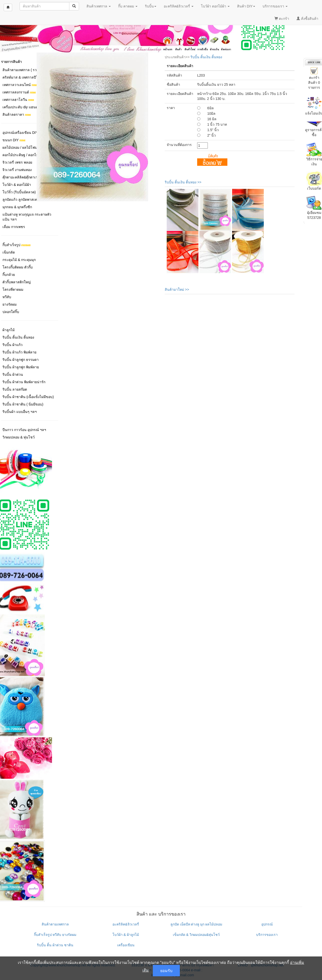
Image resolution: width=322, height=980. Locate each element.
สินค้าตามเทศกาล (55, 924)
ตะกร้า (282, 19)
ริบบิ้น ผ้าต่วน (13, 375)
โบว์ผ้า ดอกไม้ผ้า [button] (215, 6)
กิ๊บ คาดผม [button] (128, 6)
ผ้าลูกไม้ (9, 330)
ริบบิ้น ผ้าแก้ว (13, 345)
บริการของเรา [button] (275, 6)
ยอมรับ (166, 971)
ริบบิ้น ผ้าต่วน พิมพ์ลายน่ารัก (24, 382)
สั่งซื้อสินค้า (307, 19)
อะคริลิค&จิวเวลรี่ (126, 924)
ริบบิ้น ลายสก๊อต (15, 389)
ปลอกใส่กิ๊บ (11, 312)
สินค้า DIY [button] (246, 6)
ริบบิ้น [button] (151, 6)
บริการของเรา (267, 935)
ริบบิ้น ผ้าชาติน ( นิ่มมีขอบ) (23, 404)
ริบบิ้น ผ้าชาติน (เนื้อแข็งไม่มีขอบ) (28, 397)
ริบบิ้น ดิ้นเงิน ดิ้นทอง (18, 337)
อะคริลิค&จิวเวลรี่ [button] (179, 6)
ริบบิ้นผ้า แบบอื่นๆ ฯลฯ (20, 412)
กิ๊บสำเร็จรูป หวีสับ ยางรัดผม (55, 935)
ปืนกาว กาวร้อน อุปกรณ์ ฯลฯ (24, 430)
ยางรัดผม (10, 304)
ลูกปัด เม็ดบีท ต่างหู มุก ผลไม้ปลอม (196, 924)
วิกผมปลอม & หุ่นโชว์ (19, 437)
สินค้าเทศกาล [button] (99, 6)
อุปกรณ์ (267, 924)
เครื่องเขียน (126, 945)
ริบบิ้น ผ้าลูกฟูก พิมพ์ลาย (21, 367)
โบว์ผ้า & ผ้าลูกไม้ (126, 935)
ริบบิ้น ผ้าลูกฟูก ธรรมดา (21, 360)
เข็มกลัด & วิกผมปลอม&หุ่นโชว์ (196, 935)
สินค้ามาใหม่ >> (177, 289)
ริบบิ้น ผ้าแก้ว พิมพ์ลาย (19, 352)
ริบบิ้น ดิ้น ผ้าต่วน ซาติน (55, 945)
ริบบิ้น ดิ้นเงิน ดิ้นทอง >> (183, 182)
